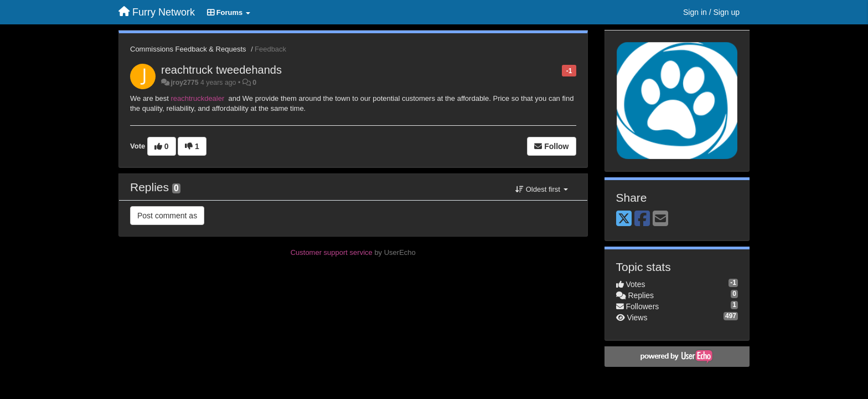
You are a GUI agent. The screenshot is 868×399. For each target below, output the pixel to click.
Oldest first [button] (541, 189)
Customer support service (332, 252)
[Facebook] (642, 219)
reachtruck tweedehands (221, 70)
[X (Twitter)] (624, 219)
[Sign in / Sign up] (711, 12)
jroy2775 (184, 83)
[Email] (660, 219)
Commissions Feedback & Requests (188, 49)
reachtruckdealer (198, 98)
